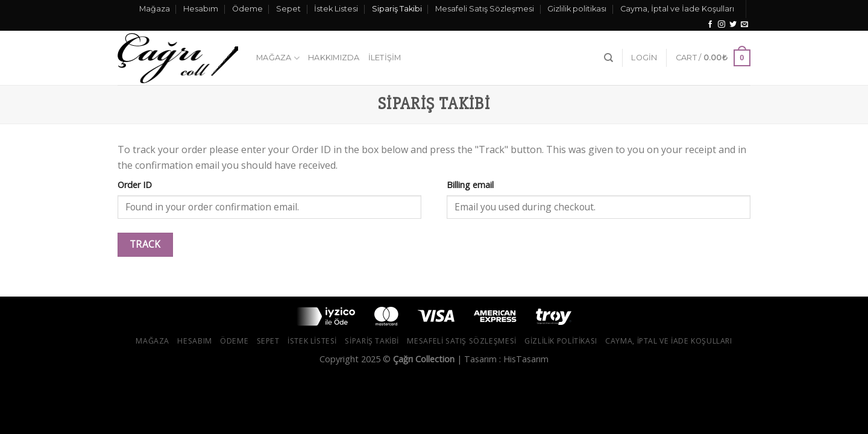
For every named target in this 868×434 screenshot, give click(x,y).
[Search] (609, 58)
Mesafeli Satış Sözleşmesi (485, 9)
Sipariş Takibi (397, 9)
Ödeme (247, 9)
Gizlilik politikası (577, 9)
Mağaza (155, 9)
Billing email (470, 185)
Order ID (135, 185)
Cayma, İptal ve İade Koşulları (677, 9)
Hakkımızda (334, 58)
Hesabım (201, 9)
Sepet (288, 9)
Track (145, 244)
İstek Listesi (336, 9)
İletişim (385, 58)
